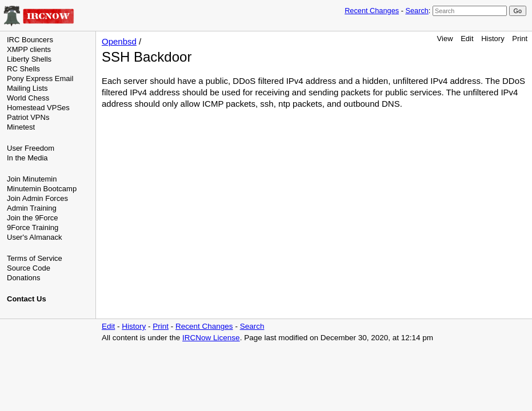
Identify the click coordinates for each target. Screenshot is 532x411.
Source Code (29, 268)
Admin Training (32, 208)
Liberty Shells (29, 59)
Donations (24, 278)
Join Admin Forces (37, 198)
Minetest (21, 127)
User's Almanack (34, 237)
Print (520, 39)
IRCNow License (211, 338)
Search (417, 11)
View (445, 39)
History (493, 39)
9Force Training (33, 227)
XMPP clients (29, 49)
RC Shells (23, 69)
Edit (467, 39)
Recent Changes (372, 11)
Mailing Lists (27, 88)
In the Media (27, 158)
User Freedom (31, 148)
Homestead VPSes (38, 108)
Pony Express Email (40, 78)
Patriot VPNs (28, 117)
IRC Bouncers (30, 40)
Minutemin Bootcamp (42, 189)
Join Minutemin (32, 179)
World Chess (28, 98)
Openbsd (119, 41)
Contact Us (27, 299)
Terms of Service (35, 258)
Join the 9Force (33, 218)
